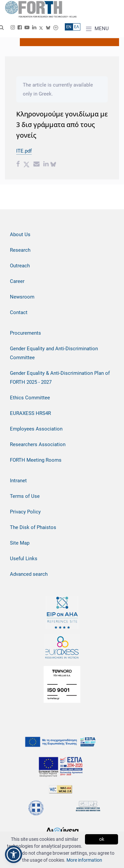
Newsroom (22, 297)
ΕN (69, 27)
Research (20, 250)
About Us (20, 234)
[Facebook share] (18, 165)
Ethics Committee (30, 398)
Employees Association (36, 429)
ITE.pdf (24, 151)
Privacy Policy (25, 512)
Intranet (18, 481)
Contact (19, 312)
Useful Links (24, 559)
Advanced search (29, 574)
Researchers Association (38, 444)
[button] (14, 854)
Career (17, 281)
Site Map (20, 543)
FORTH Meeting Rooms (36, 460)
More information (84, 860)
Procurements (25, 333)
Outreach (20, 266)
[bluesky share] (53, 165)
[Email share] (37, 165)
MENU (97, 29)
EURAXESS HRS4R (30, 413)
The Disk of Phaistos (33, 527)
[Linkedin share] (46, 165)
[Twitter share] (26, 165)
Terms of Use (25, 496)
